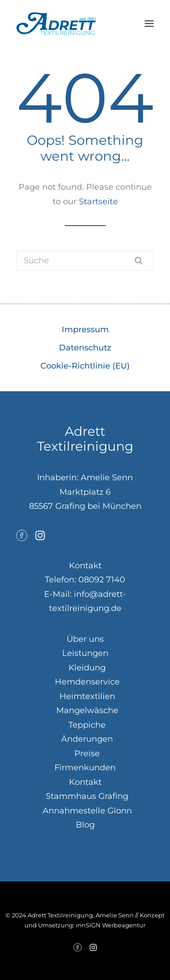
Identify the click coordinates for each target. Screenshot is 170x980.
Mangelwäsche (87, 710)
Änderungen (87, 739)
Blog (85, 825)
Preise (87, 753)
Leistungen (85, 653)
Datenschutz (85, 348)
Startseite (98, 202)
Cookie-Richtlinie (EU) (85, 366)
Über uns (85, 639)
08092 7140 (102, 580)
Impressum (85, 330)
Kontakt (85, 782)
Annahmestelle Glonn (87, 811)
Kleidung (87, 668)
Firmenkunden (85, 768)
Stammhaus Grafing (87, 796)
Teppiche (87, 725)
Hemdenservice (87, 682)
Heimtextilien (87, 696)
